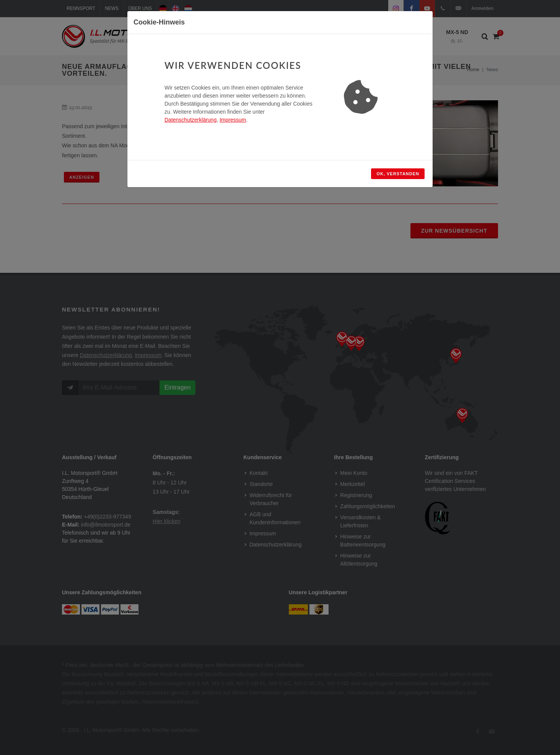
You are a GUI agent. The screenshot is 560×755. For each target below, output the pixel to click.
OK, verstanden (398, 174)
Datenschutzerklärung (190, 120)
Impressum (233, 120)
